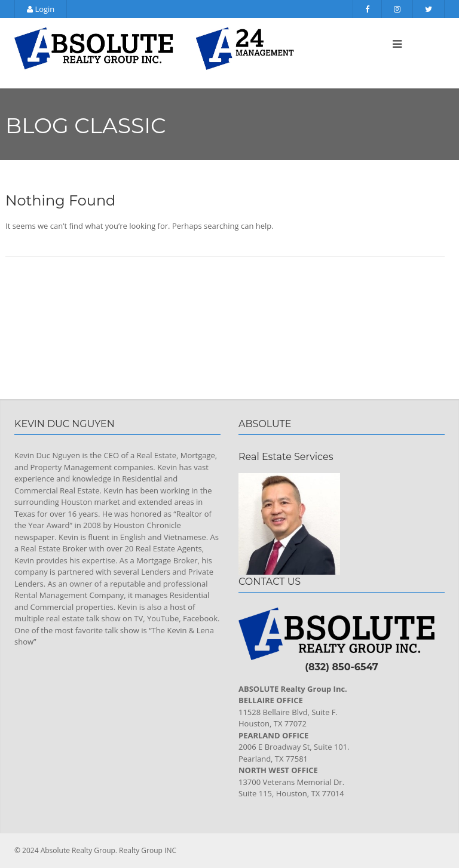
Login (41, 9)
